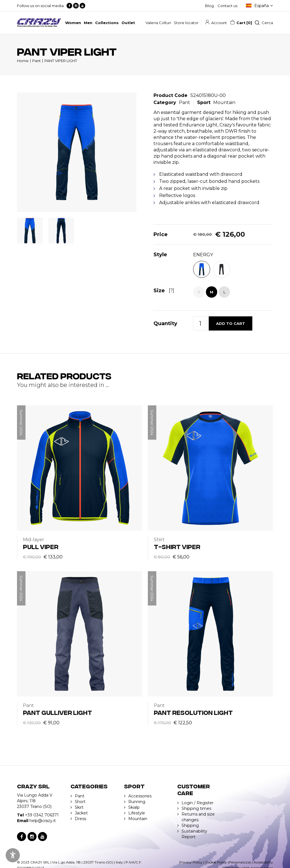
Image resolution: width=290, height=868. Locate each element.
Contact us (227, 6)
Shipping (190, 825)
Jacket (81, 813)
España (262, 6)
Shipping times (196, 808)
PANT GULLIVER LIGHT (57, 712)
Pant (37, 61)
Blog (209, 6)
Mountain (224, 102)
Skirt (79, 807)
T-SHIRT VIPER (177, 546)
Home (23, 61)
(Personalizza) (239, 862)
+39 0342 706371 (42, 815)
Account (219, 23)
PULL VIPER (41, 546)
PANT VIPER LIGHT (61, 61)
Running (137, 802)
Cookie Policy (216, 862)
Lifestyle (137, 813)
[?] (171, 290)
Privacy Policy (191, 862)
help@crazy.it (43, 821)
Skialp (134, 807)
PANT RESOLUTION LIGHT (193, 712)
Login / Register (198, 803)
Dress (80, 819)
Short (80, 802)
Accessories (140, 796)
